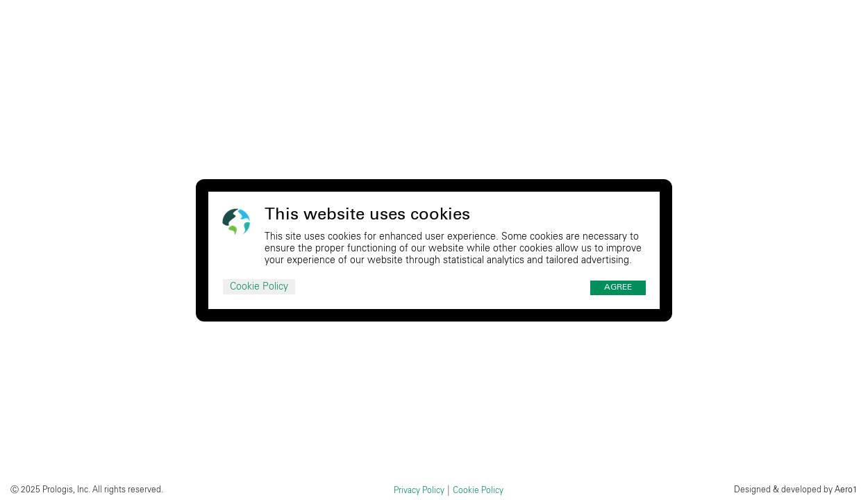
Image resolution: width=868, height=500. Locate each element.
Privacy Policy (419, 490)
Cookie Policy (259, 287)
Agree (618, 287)
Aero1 (846, 490)
